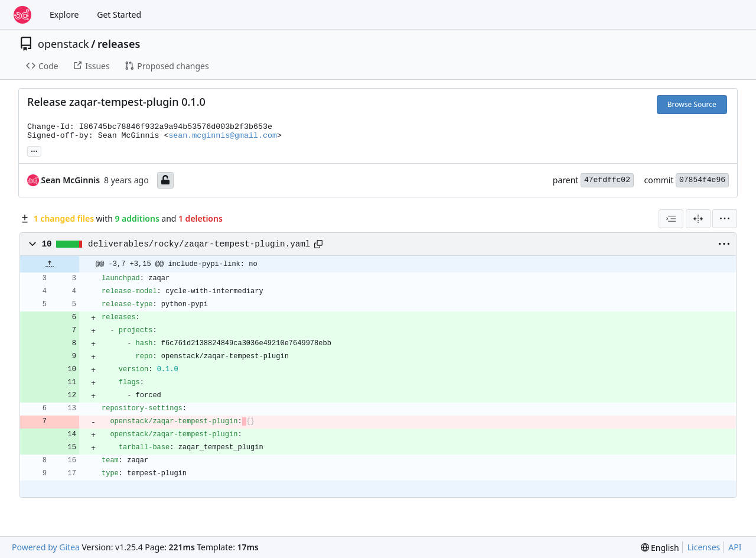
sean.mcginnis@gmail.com (223, 136)
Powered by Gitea (46, 547)
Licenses (704, 547)
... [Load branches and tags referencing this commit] (34, 150)
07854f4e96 (702, 180)
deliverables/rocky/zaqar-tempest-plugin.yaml (199, 244)
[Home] (22, 15)
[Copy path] (318, 244)
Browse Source (692, 104)
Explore (64, 14)
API (735, 547)
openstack (63, 44)
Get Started (119, 14)
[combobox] (671, 219)
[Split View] (698, 219)
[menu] (725, 219)
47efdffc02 (607, 180)
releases (119, 44)
